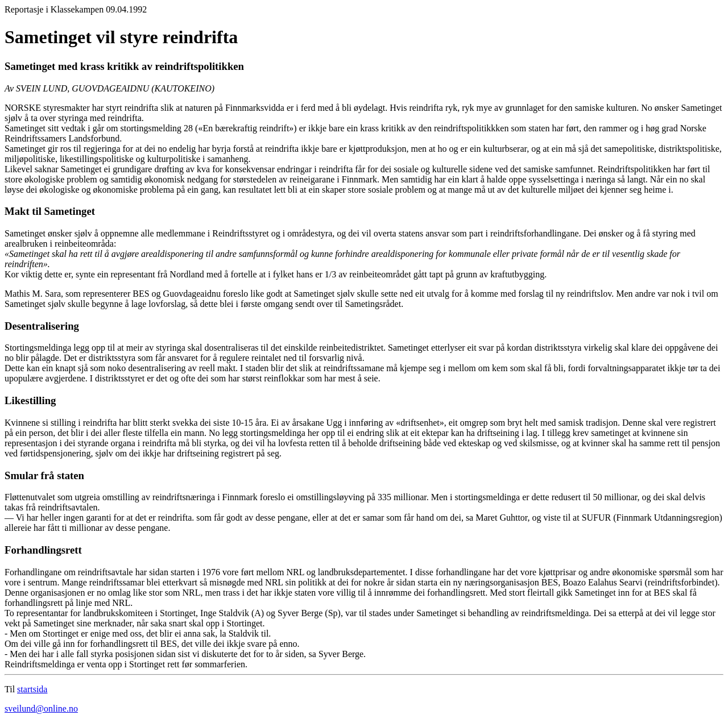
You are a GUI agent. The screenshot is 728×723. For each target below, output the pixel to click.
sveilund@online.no (41, 709)
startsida (32, 689)
